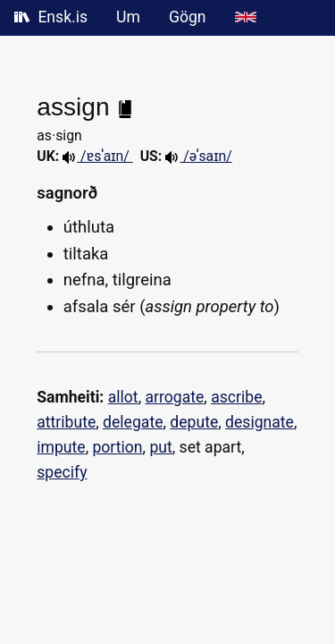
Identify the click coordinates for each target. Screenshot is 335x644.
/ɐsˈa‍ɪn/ (98, 156)
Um (128, 17)
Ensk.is (51, 17)
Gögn (188, 17)
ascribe (236, 397)
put (160, 447)
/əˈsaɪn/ (198, 156)
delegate (133, 422)
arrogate (174, 397)
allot (123, 397)
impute (61, 447)
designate (260, 422)
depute (194, 422)
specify (62, 472)
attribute (66, 422)
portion (117, 447)
